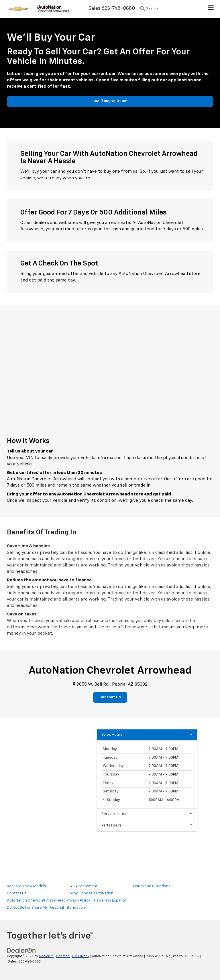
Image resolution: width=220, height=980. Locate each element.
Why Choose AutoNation (92, 893)
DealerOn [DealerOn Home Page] (46, 956)
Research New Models (26, 886)
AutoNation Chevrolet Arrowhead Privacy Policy (49, 901)
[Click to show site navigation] (211, 9)
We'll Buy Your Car (110, 101)
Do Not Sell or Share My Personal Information (46, 908)
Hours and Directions (152, 886)
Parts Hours (147, 825)
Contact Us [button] (110, 697)
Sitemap (63, 956)
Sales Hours (147, 734)
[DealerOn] (21, 951)
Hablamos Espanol (110, 901)
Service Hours (147, 814)
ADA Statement (84, 886)
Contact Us (17, 893)
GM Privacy (81, 956)
